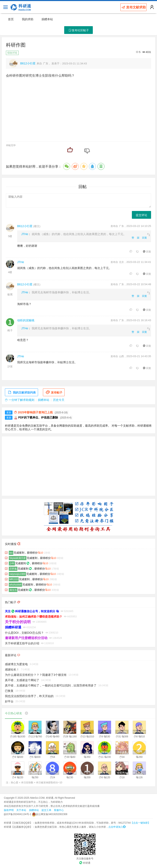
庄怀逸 (13, 569)
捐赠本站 (47, 19)
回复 (145, 238)
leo (11, 553)
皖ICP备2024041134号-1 (17, 814)
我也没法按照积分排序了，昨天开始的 (29, 696)
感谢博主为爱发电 (16, 664)
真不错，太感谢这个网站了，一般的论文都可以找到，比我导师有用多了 (51, 685)
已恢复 (9, 691)
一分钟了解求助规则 (20, 400)
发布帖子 (54, 392)
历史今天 (59, 400)
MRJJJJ (14, 579)
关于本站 (21, 810)
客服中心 (59, 810)
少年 (12, 563)
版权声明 (9, 810)
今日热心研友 (13, 713)
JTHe (25, 234)
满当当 (13, 590)
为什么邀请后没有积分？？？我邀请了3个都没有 (36, 675)
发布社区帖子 (78, 30)
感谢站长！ (12, 670)
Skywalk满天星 (18, 558)
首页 (11, 19)
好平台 (9, 701)
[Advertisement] (78, 466)
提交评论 (141, 215)
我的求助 (28, 19)
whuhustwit (15, 585)
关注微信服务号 (85, 859)
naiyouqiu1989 (17, 574)
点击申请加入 (117, 827)
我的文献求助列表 (21, 392)
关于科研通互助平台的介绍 (22, 643)
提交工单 (46, 810)
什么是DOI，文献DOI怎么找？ (24, 633)
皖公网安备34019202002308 (50, 814)
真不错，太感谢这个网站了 (22, 680)
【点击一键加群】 (140, 823)
